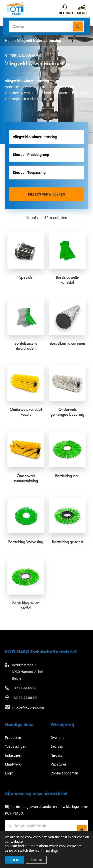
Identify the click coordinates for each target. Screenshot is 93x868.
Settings (36, 860)
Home (10, 41)
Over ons (57, 738)
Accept (14, 860)
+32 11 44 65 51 (65, 8)
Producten (13, 738)
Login (9, 773)
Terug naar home (26, 56)
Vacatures (59, 764)
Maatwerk (13, 764)
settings (52, 851)
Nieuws (56, 755)
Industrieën (14, 755)
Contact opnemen (64, 773)
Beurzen (57, 746)
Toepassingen (16, 746)
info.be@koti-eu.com (28, 707)
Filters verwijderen (47, 194)
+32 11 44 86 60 (24, 698)
